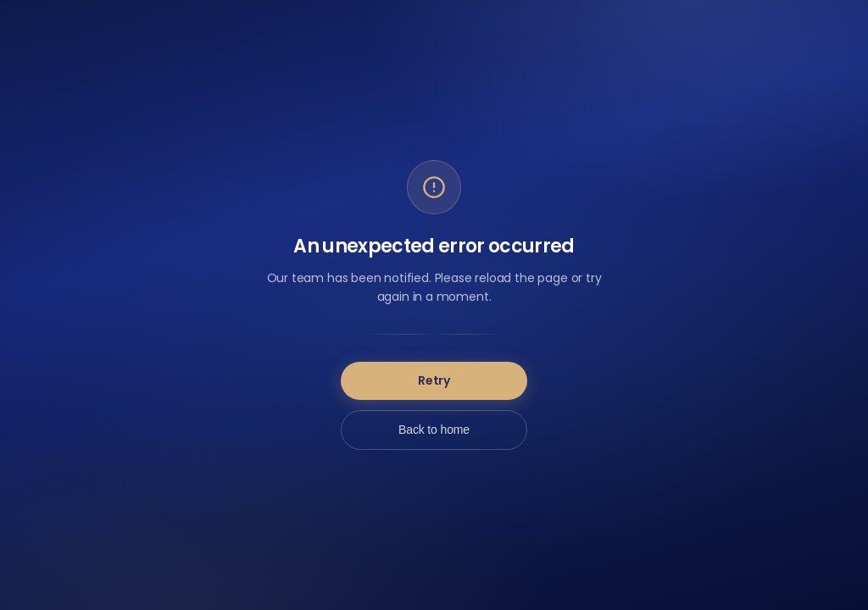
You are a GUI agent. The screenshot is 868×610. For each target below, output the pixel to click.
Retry (434, 380)
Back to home (434, 430)
